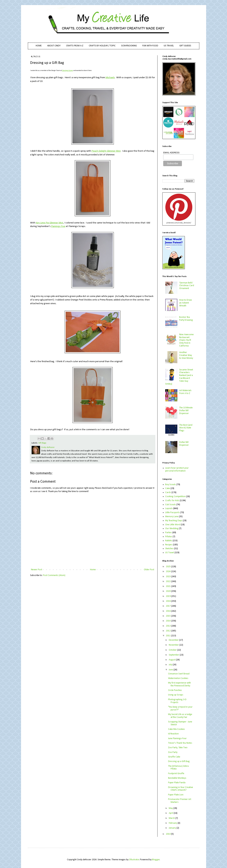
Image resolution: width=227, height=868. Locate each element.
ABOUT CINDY (54, 46)
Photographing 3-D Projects (177, 701)
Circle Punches (175, 690)
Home (93, 570)
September (174, 655)
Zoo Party (173, 752)
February (173, 823)
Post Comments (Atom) (54, 575)
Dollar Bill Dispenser (184, 444)
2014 (169, 621)
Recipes (169, 545)
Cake (168, 488)
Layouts (169, 508)
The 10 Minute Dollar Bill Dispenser (186, 411)
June (171, 670)
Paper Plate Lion (176, 795)
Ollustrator (134, 860)
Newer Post (37, 570)
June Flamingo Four (177, 738)
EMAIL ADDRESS (171, 153)
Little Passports (172, 513)
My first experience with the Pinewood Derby (179, 684)
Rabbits (169, 541)
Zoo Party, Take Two (178, 748)
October (173, 650)
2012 (169, 631)
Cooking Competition (175, 497)
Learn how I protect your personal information (177, 469)
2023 (169, 577)
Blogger (156, 860)
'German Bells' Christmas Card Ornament (187, 286)
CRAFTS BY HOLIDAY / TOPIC (102, 46)
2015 (169, 616)
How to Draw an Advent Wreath (186, 303)
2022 (169, 581)
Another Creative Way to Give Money (186, 355)
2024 (169, 572)
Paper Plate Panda (177, 783)
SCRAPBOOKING (129, 46)
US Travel (170, 553)
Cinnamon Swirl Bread (179, 674)
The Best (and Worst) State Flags (186, 428)
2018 (169, 601)
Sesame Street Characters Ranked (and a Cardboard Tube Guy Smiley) (179, 377)
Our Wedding (172, 529)
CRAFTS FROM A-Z (75, 46)
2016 (169, 611)
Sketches (169, 549)
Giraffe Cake (174, 757)
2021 (169, 586)
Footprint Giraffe (176, 774)
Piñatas (169, 537)
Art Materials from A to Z (185, 392)
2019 (169, 596)
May (171, 808)
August (172, 660)
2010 (169, 834)
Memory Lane (172, 517)
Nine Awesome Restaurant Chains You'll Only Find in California (186, 340)
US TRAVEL (169, 46)
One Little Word (173, 525)
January (173, 828)
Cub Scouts (171, 505)
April (171, 813)
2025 (169, 567)
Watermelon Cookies (178, 678)
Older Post (149, 570)
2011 (169, 636)
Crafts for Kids (172, 501)
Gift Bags (42, 443)
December (174, 640)
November (174, 645)
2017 (169, 606)
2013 (169, 626)
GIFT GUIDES (185, 46)
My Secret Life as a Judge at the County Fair (180, 716)
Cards (168, 492)
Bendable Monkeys (177, 778)
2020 (169, 591)
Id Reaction (173, 734)
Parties (169, 533)
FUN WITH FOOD (150, 46)
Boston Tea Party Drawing (186, 319)
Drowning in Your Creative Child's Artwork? (181, 789)
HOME (39, 46)
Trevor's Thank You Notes (180, 743)
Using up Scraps (176, 695)
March (172, 818)
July (171, 665)
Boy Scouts (171, 485)
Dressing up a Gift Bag (179, 761)
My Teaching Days (174, 521)
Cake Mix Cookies (177, 729)
